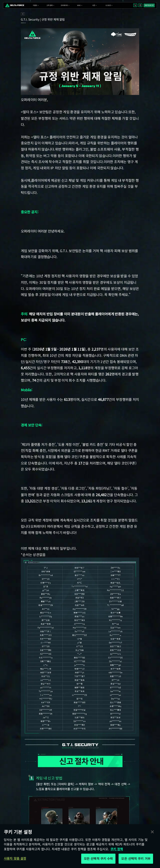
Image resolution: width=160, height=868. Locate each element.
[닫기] (152, 832)
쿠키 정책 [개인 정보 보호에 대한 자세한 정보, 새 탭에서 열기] (117, 849)
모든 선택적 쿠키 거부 (136, 859)
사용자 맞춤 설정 (15, 858)
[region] (80, 846)
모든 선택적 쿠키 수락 (98, 859)
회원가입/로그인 (149, 5)
